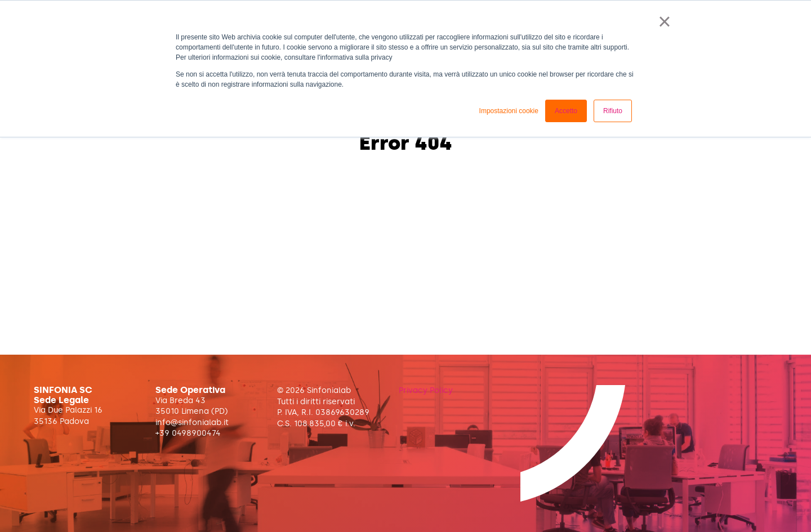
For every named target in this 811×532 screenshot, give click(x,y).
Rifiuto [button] (613, 111)
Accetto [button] (566, 111)
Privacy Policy (426, 390)
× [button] (664, 21)
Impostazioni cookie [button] (509, 111)
